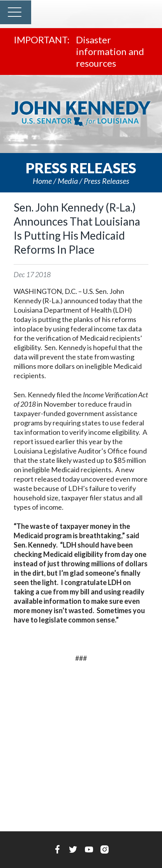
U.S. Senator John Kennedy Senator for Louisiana (81, 114)
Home (42, 181)
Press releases (107, 181)
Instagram (105, 849)
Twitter (73, 849)
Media (68, 181)
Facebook (57, 849)
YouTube (89, 849)
